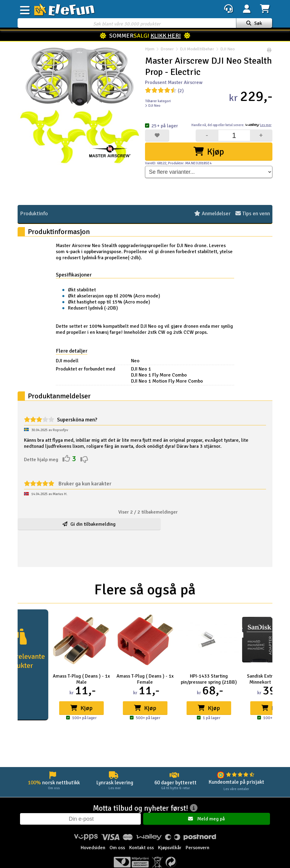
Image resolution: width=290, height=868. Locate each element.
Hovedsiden (93, 848)
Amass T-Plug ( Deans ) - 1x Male (81, 679)
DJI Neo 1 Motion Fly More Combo (172, 381)
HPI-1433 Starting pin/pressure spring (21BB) (209, 679)
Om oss (117, 848)
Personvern (197, 848)
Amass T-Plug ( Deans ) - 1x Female (145, 679)
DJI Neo (224, 50)
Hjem (150, 50)
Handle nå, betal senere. (231, 125)
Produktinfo (34, 214)
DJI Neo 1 (146, 369)
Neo (140, 361)
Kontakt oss (142, 848)
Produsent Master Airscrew (174, 82)
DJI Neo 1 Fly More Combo (164, 375)
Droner (167, 50)
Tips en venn (253, 214)
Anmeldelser (212, 214)
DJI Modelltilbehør (197, 50)
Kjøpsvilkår (170, 848)
